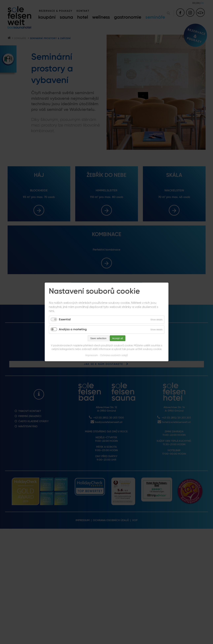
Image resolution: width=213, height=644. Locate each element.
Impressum (92, 355)
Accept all (117, 338)
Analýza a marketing (73, 329)
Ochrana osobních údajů (114, 355)
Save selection (98, 338)
